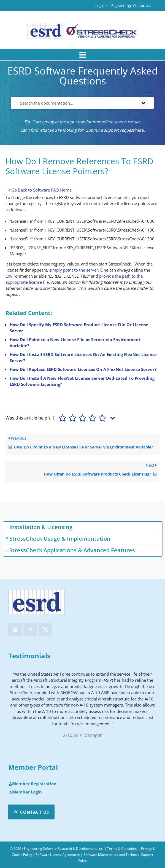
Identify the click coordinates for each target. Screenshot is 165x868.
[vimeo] (30, 630)
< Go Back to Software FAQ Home (40, 190)
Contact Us (139, 6)
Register (118, 6)
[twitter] (45, 630)
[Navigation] (82, 55)
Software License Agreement (58, 855)
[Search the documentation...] (74, 103)
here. (140, 130)
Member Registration (32, 784)
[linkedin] (15, 630)
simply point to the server (74, 270)
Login (102, 6)
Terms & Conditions (122, 849)
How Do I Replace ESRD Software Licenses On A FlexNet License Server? (83, 369)
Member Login (25, 792)
